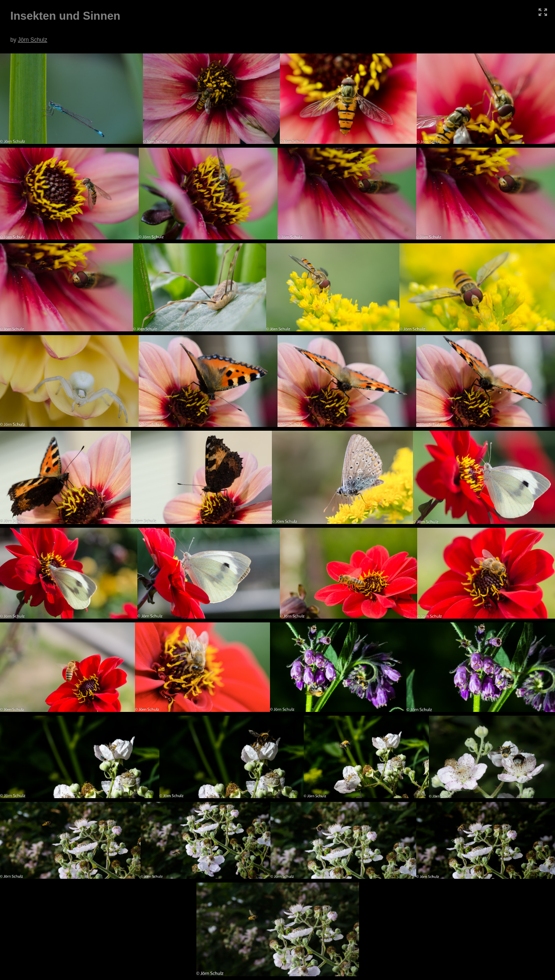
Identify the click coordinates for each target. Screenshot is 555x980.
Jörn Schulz (33, 40)
